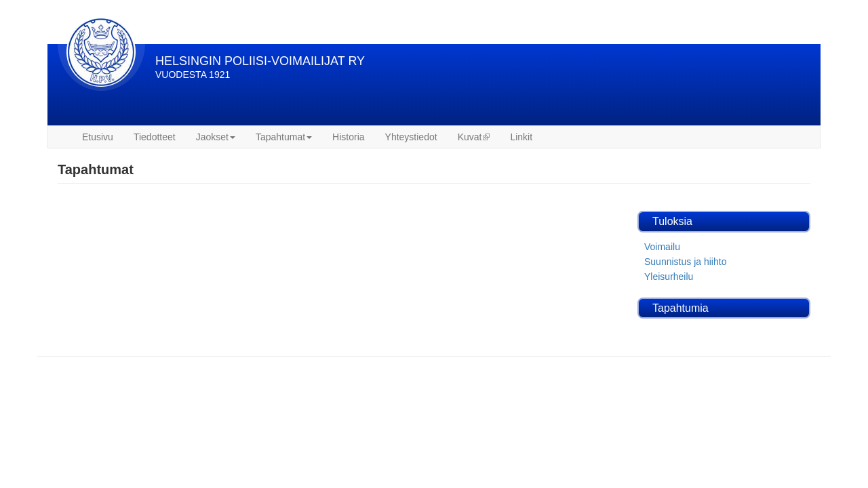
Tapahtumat (284, 137)
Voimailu (662, 247)
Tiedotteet (155, 137)
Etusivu (98, 137)
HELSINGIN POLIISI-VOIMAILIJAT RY (260, 61)
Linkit (521, 137)
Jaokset (216, 137)
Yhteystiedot (411, 137)
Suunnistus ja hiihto (685, 262)
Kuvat (474, 137)
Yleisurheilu (669, 277)
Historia (348, 137)
